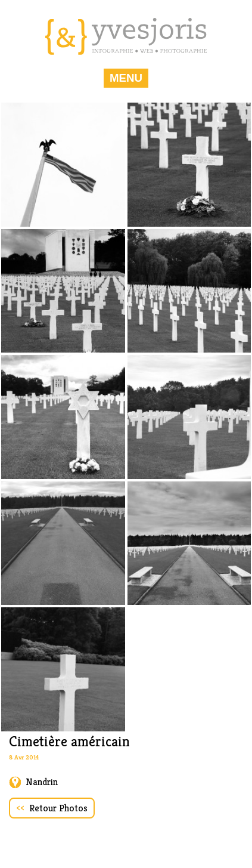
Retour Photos (52, 808)
